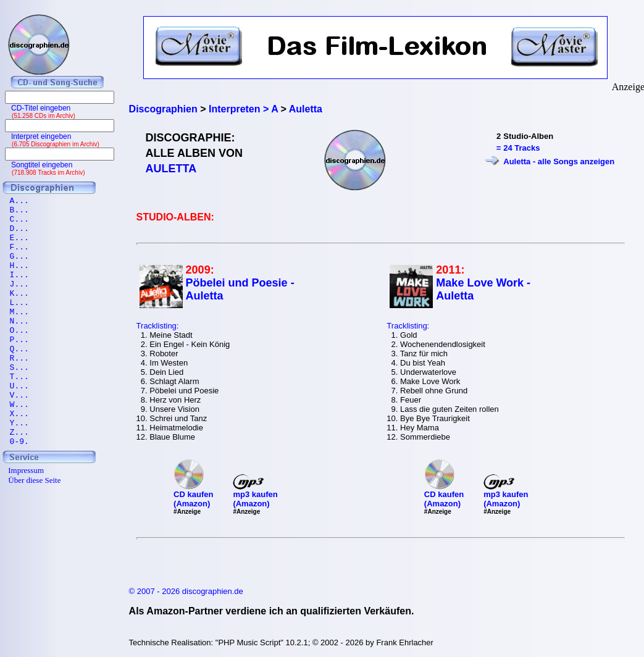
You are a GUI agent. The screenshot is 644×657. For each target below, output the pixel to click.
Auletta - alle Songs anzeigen (559, 161)
